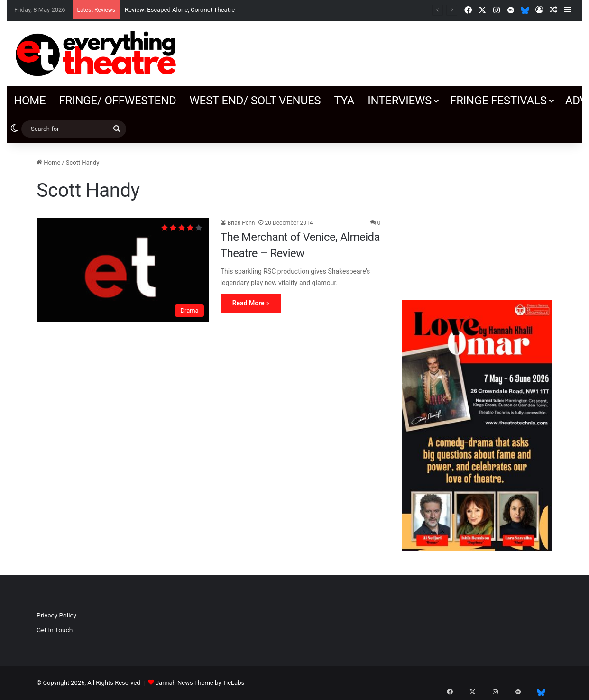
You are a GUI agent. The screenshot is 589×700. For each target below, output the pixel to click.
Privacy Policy (56, 615)
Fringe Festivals (498, 101)
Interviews (400, 101)
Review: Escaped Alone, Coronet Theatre (180, 10)
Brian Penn (241, 223)
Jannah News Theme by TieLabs (200, 683)
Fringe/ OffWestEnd (117, 101)
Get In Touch (55, 630)
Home (30, 101)
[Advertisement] (477, 217)
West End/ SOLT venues (255, 101)
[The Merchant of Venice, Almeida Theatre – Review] (123, 270)
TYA (344, 101)
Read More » (251, 303)
